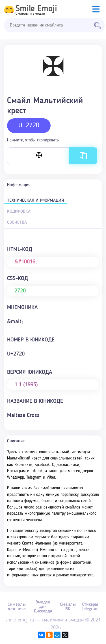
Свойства (17, 223)
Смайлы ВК (68, 607)
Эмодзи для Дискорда (43, 607)
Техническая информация (35, 201)
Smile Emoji (36, 9)
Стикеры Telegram (90, 607)
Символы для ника (17, 607)
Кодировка (19, 212)
